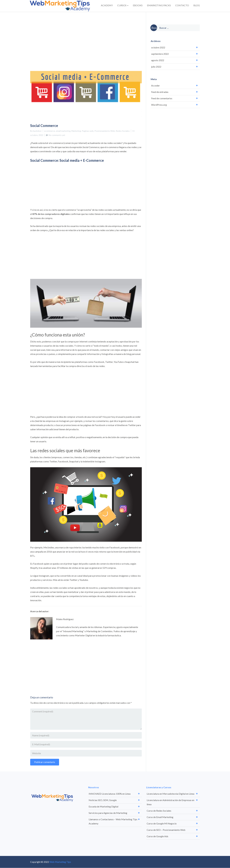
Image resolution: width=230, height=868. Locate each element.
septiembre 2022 (160, 54)
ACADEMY (107, 5)
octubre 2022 (158, 47)
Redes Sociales (123, 131)
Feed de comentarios (162, 98)
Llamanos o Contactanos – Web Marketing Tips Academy (113, 821)
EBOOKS (138, 5)
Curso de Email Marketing (160, 817)
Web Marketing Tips (60, 862)
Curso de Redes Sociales (159, 811)
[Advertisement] (86, 34)
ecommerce (50, 131)
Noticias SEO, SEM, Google (103, 800)
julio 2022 (156, 67)
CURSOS (123, 5)
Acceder (155, 85)
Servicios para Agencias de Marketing (108, 813)
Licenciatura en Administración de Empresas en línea (170, 802)
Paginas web (88, 131)
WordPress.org (159, 105)
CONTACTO (182, 5)
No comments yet (57, 135)
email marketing (63, 131)
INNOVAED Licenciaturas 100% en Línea (110, 794)
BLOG (197, 5)
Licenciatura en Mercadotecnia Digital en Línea (170, 794)
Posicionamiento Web (105, 131)
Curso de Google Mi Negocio (162, 823)
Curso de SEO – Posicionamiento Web (166, 830)
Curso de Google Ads (157, 836)
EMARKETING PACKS (159, 5)
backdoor (37, 131)
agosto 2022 (158, 60)
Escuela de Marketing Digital (103, 806)
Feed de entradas (160, 92)
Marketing (76, 131)
